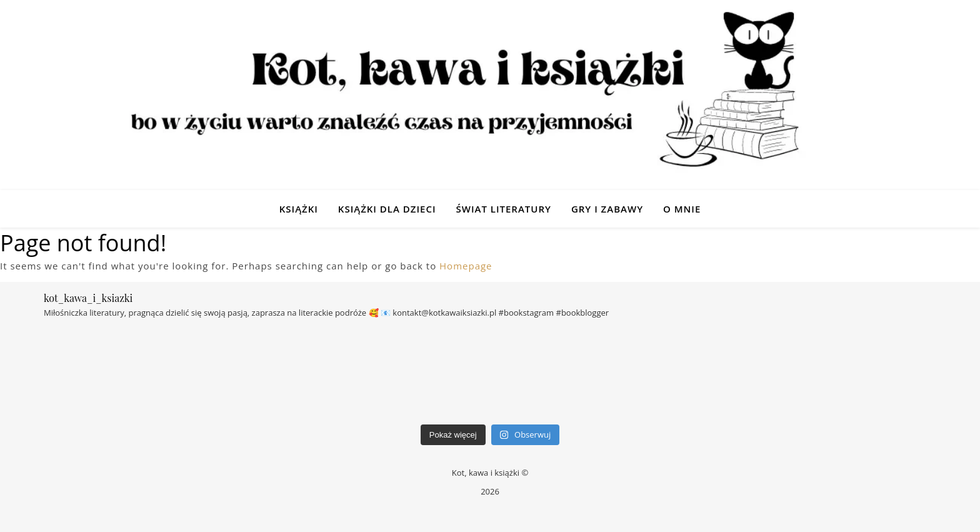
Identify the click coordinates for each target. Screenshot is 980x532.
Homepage (466, 266)
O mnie (682, 209)
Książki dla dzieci (387, 209)
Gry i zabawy (607, 209)
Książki (299, 209)
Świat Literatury (503, 209)
